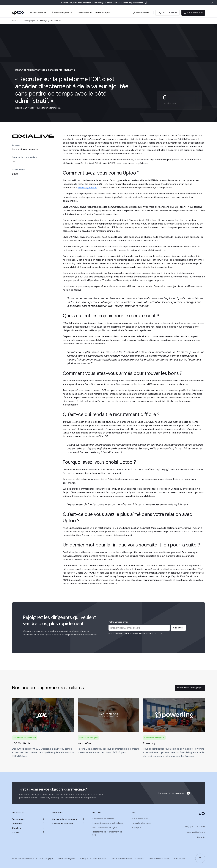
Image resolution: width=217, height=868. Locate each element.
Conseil (16, 832)
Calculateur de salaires (103, 819)
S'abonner (178, 628)
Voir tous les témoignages (190, 688)
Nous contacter (193, 13)
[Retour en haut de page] (200, 858)
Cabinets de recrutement (65, 819)
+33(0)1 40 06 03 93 (195, 826)
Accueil (15, 21)
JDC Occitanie (21, 743)
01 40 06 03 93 (167, 13)
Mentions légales (67, 858)
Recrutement (18, 819)
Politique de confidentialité (93, 858)
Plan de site (180, 858)
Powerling (149, 743)
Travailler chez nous (142, 823)
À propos (137, 827)
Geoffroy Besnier (88, 188)
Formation (17, 824)
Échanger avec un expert (172, 793)
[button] (28, 819)
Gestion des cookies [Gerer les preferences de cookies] (159, 858)
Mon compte (141, 13)
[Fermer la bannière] (212, 3)
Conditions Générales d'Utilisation (128, 858)
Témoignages (29, 21)
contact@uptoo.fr (196, 832)
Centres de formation (63, 824)
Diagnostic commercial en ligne (107, 823)
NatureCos (84, 743)
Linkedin (201, 837)
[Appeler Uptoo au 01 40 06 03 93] (167, 13)
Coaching (17, 828)
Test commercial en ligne (104, 827)
